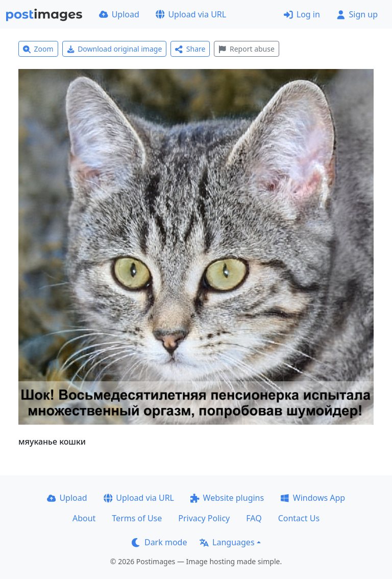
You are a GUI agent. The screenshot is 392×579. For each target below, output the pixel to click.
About (84, 518)
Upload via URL (191, 14)
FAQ (254, 518)
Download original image (115, 49)
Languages (227, 542)
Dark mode (159, 542)
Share (190, 49)
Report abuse (246, 49)
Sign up (357, 14)
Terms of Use (137, 518)
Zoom (38, 49)
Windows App (313, 498)
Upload (119, 14)
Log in (302, 14)
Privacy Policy (204, 518)
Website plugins (227, 498)
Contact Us (299, 518)
